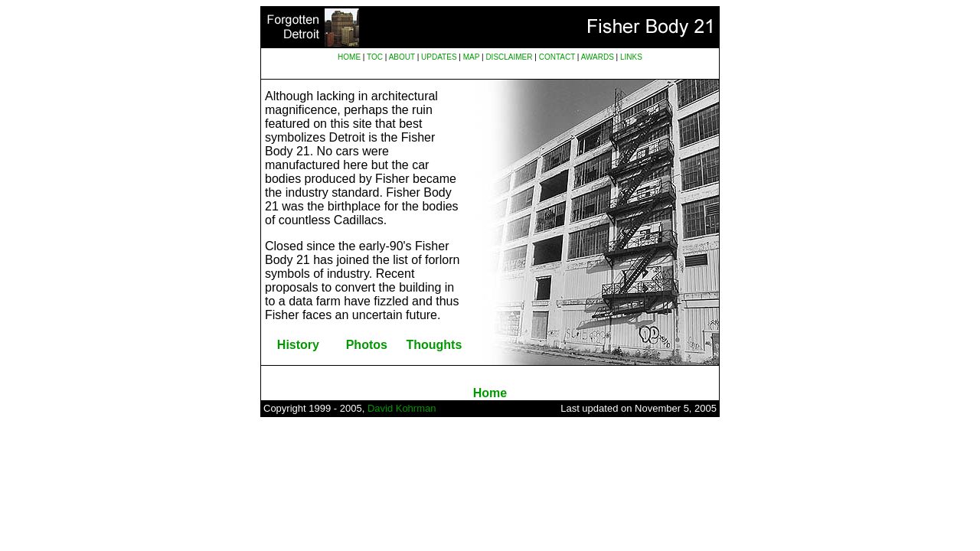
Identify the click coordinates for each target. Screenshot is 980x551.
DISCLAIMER (509, 57)
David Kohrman (402, 408)
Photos (367, 345)
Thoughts (434, 345)
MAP (472, 57)
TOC (375, 57)
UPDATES (439, 57)
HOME (349, 57)
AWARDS (598, 57)
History (298, 345)
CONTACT (557, 57)
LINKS (631, 57)
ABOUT (402, 57)
